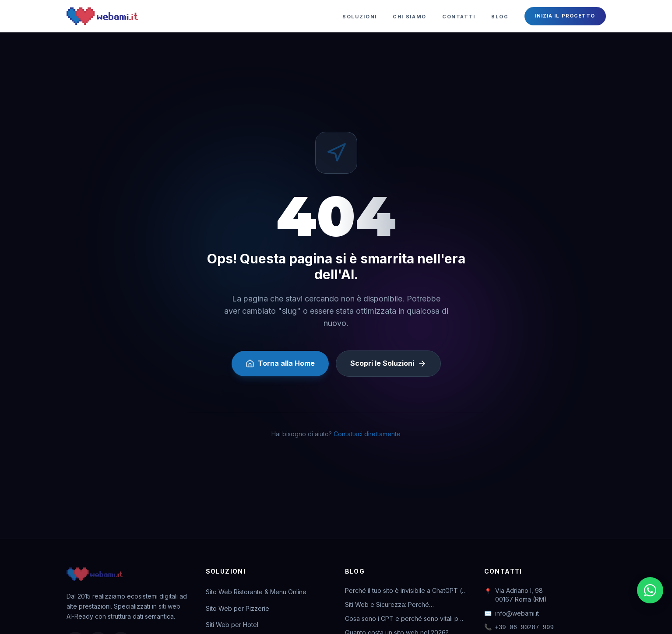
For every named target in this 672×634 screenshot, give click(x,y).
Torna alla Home (280, 363)
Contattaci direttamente (367, 434)
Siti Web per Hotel (232, 625)
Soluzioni (360, 17)
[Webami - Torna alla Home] (102, 16)
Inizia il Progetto (565, 16)
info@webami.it (512, 613)
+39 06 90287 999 (519, 627)
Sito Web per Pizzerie (237, 608)
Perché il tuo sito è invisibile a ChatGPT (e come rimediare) (405, 591)
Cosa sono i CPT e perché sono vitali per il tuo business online (405, 619)
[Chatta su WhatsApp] (650, 590)
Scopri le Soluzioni (388, 363)
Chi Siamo (410, 17)
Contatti (459, 17)
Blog (500, 17)
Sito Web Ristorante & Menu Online (256, 592)
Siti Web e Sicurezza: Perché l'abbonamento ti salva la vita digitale (398, 605)
